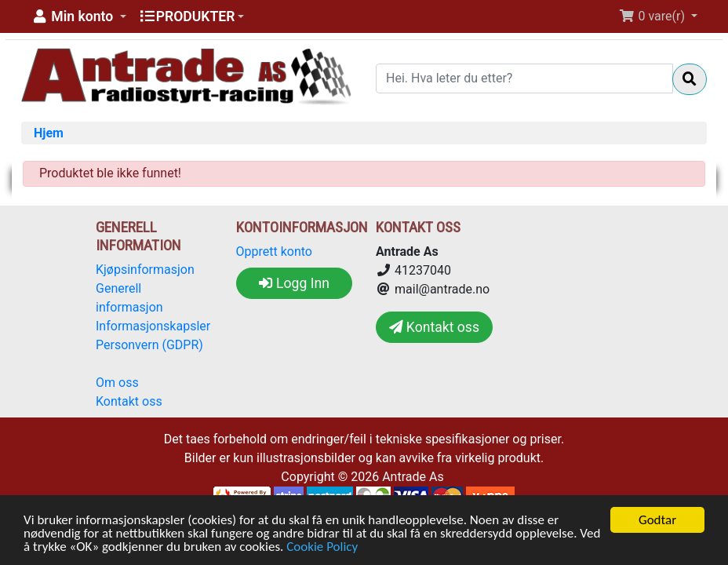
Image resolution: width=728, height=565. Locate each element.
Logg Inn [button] (294, 283)
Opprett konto (274, 252)
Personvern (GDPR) (149, 345)
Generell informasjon (129, 298)
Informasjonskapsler (153, 326)
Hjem (49, 133)
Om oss (117, 383)
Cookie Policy (322, 547)
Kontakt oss (129, 401)
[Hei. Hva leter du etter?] (524, 78)
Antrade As (413, 477)
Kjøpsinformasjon (145, 270)
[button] (78, 16)
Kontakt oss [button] (434, 327)
